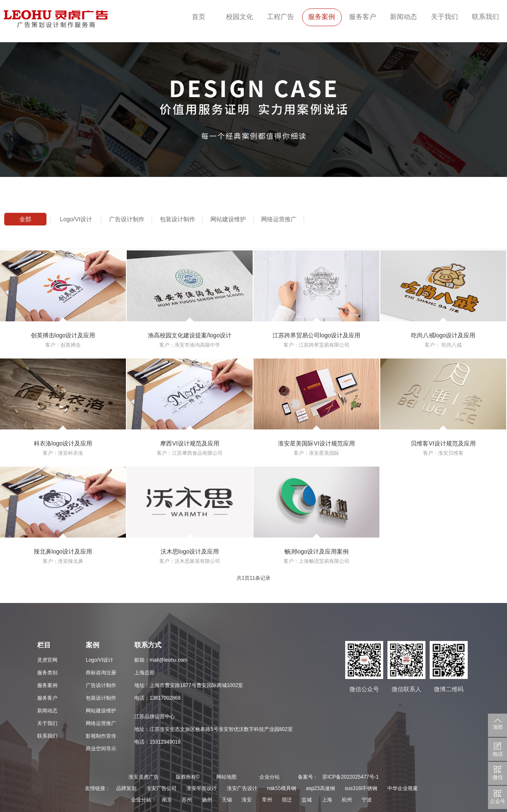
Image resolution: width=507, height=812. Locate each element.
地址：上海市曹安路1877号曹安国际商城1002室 (189, 685)
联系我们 (485, 17)
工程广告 (281, 17)
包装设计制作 (177, 219)
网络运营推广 (279, 219)
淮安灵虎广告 (144, 777)
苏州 (187, 800)
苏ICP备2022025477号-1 (350, 777)
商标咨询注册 (101, 673)
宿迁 (287, 800)
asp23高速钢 (320, 788)
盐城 (307, 800)
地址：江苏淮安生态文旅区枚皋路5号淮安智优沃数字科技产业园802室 (214, 729)
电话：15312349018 (157, 742)
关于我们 (444, 17)
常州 (267, 800)
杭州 (347, 800)
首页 (199, 17)
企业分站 (270, 777)
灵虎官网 (47, 660)
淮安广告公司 (161, 788)
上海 (327, 800)
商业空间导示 (101, 749)
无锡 (227, 800)
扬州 (207, 800)
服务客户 (363, 17)
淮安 (247, 800)
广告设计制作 (127, 219)
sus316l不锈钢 (361, 788)
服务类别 (47, 673)
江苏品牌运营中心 (155, 717)
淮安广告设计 (242, 788)
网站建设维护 (228, 219)
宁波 (367, 800)
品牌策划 (126, 788)
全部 (25, 219)
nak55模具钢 (282, 788)
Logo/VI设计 (76, 219)
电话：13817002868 (157, 698)
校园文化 (240, 17)
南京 (167, 800)
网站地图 (226, 777)
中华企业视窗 (403, 788)
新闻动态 (403, 17)
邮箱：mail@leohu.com (161, 660)
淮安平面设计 (202, 788)
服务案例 (322, 17)
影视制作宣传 (101, 736)
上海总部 (144, 673)
